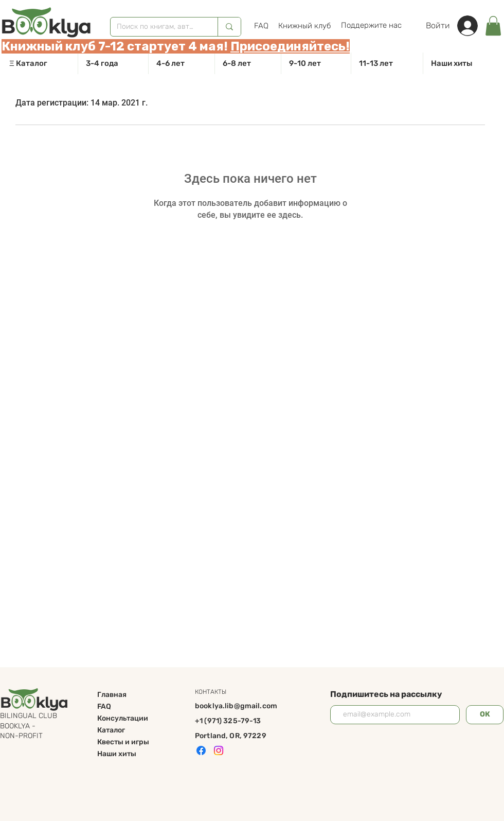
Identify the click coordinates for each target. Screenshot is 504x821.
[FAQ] (261, 26)
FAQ (104, 706)
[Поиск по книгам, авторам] (156, 27)
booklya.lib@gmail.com (236, 706)
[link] (493, 26)
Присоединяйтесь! (290, 46)
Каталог (111, 730)
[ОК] (485, 715)
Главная (112, 695)
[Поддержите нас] (371, 25)
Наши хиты (117, 754)
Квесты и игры (123, 742)
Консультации (123, 718)
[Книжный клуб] (305, 26)
